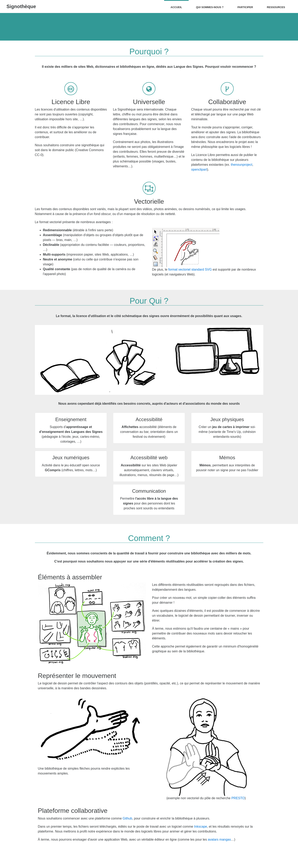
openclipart (199, 169)
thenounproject (242, 165)
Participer (245, 7)
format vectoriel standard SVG (190, 269)
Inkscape (201, 827)
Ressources (276, 7)
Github (127, 818)
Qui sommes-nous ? (210, 7)
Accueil (176, 7)
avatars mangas (219, 839)
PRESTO (238, 798)
